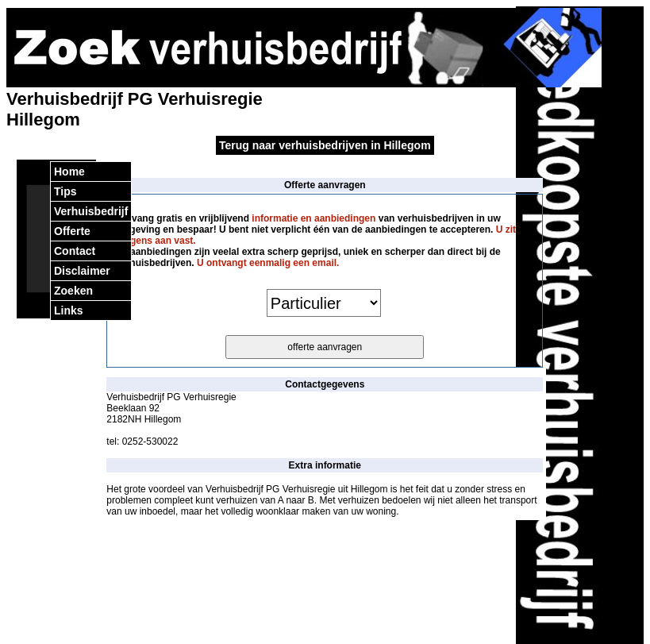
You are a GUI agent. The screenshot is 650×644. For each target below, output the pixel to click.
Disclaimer (82, 271)
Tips (65, 191)
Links (69, 310)
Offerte (72, 231)
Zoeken (73, 291)
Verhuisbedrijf (91, 211)
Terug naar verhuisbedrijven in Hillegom (325, 145)
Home (69, 172)
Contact (75, 251)
